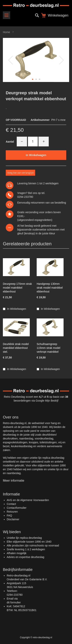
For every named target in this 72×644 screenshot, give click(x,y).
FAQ (9, 515)
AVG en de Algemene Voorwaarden (28, 500)
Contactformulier (17, 508)
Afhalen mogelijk (17, 553)
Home (6, 32)
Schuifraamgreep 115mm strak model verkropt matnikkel (48, 348)
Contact (11, 504)
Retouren (12, 512)
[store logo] (36, 6)
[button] (11, 60)
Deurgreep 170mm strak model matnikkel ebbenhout (17, 288)
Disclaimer (13, 519)
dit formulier (14, 602)
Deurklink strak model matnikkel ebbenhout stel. (16, 348)
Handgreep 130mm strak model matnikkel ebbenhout (50, 288)
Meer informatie (14, 481)
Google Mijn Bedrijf (47, 401)
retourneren (38, 203)
